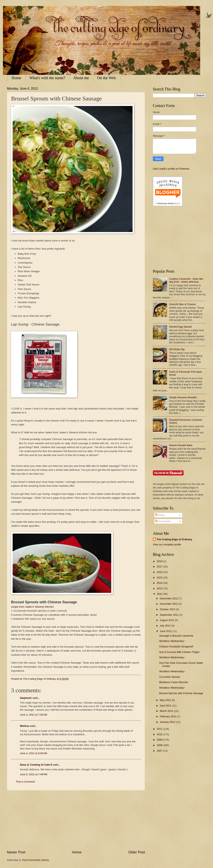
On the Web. (107, 78)
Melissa (25, 726)
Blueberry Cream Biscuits (173, 682)
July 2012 (166, 626)
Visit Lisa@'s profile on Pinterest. (171, 169)
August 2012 (167, 620)
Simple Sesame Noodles (183, 397)
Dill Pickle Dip (177, 349)
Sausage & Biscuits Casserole (176, 636)
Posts (160, 515)
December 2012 (169, 598)
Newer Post (16, 852)
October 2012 (168, 609)
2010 (160, 734)
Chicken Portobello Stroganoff (176, 647)
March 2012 (167, 711)
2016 (160, 572)
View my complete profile (167, 544)
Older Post (137, 852)
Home (16, 78)
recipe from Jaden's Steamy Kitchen (32, 607)
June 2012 (166, 631)
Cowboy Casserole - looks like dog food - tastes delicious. (186, 280)
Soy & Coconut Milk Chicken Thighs (179, 652)
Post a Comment (25, 782)
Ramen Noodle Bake (181, 445)
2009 (160, 740)
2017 (160, 567)
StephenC (26, 698)
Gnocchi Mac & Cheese (182, 304)
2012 (160, 594)
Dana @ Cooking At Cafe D (36, 765)
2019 (160, 561)
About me (81, 78)
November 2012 (169, 604)
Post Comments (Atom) (36, 860)
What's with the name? (47, 78)
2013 (160, 588)
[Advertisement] (76, 820)
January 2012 (168, 722)
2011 (160, 729)
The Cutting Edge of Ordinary (175, 539)
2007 (160, 751)
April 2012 (166, 706)
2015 (160, 578)
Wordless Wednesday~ (172, 641)
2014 (160, 583)
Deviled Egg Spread (180, 327)
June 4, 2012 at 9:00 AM (34, 753)
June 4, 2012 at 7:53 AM (34, 715)
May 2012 (166, 700)
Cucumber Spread (169, 677)
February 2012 (168, 716)
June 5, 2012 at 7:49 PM (34, 774)
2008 (160, 745)
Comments (163, 521)
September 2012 (170, 615)
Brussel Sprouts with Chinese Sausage (181, 693)
